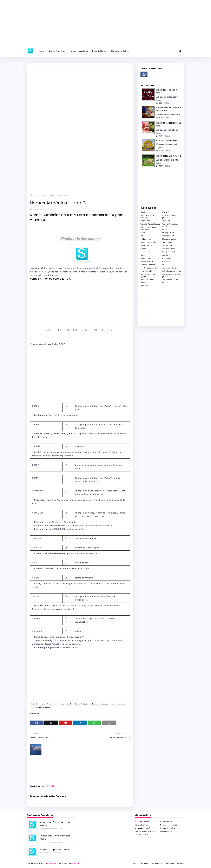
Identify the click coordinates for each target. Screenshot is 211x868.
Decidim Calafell (169, 249)
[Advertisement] (88, 25)
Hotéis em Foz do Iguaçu (148, 275)
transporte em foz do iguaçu (171, 275)
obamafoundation (169, 268)
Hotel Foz (166, 221)
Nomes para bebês (119, 704)
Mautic (165, 255)
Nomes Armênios (48, 704)
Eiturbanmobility (169, 239)
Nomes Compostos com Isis (55, 849)
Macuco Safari (160, 318)
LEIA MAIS (167, 103)
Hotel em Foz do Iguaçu (169, 216)
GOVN (143, 233)
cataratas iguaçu (149, 318)
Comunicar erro (141, 834)
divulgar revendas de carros (144, 302)
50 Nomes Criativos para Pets (168, 156)
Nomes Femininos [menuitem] (57, 51)
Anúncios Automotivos (172, 271)
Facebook (144, 863)
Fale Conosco (157, 863)
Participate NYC (168, 233)
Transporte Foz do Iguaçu (158, 318)
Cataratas (145, 285)
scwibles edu (146, 271)
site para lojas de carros (141, 302)
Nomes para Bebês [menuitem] (120, 51)
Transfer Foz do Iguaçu (156, 318)
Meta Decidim (147, 261)
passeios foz (162, 307)
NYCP (143, 236)
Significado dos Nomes (41, 707)
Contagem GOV (168, 236)
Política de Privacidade (145, 831)
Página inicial (35, 195)
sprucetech (146, 252)
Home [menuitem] (41, 51)
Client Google (150, 312)
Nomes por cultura (168, 828)
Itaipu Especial (163, 318)
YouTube (149, 312)
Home (134, 863)
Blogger (165, 229)
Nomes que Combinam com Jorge (55, 837)
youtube (141, 318)
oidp (164, 265)
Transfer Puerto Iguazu (150, 224)
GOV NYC (165, 212)
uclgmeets (166, 258)
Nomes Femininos (143, 825)
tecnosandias (146, 258)
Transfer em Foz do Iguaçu (170, 281)
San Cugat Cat (147, 245)
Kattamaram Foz (161, 318)
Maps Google (146, 221)
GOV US (144, 212)
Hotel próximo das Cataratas (149, 216)
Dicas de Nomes (142, 822)
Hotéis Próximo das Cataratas (149, 228)
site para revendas (148, 302)
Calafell (144, 249)
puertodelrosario (148, 265)
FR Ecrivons (146, 239)
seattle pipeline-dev (149, 268)
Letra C (45, 195)
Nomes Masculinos (169, 825)
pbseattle (166, 261)
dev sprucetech (169, 252)
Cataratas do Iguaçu (164, 318)
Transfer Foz (167, 242)
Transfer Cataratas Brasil (170, 225)
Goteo (143, 255)
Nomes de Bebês (81, 704)
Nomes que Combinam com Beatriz (55, 824)
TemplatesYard (50, 863)
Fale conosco (166, 831)
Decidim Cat (167, 245)
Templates (76, 863)
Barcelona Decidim (149, 242)
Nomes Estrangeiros (100, 704)
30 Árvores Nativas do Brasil (168, 140)
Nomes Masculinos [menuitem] (79, 51)
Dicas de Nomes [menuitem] (100, 51)
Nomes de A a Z (65, 704)
